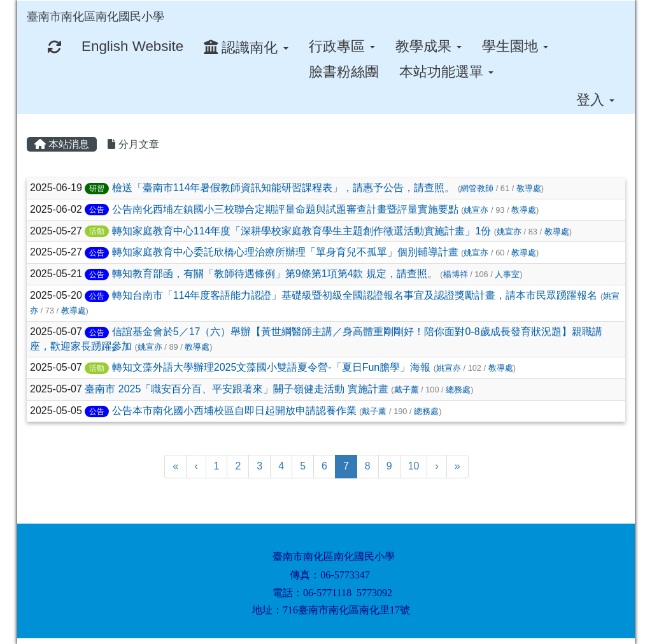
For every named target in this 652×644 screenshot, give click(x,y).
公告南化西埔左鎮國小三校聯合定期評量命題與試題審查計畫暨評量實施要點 (285, 209)
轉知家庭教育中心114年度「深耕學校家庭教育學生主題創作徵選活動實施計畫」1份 (302, 231)
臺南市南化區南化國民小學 (96, 17)
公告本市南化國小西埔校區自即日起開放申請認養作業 (234, 411)
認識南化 (246, 47)
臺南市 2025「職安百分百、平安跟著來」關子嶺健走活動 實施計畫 (236, 389)
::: (176, 5)
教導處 (529, 188)
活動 (97, 231)
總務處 (458, 390)
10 (414, 466)
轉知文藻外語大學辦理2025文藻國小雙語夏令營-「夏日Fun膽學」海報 (272, 367)
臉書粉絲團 (344, 72)
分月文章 (133, 144)
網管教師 (477, 188)
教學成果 (429, 46)
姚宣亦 (476, 210)
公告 (97, 210)
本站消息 (62, 144)
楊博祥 (456, 274)
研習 (97, 189)
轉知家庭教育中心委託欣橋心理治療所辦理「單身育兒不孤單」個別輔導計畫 (285, 252)
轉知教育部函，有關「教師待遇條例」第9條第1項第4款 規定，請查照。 (275, 274)
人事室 (507, 274)
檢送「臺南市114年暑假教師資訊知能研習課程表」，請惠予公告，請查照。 (284, 188)
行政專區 (342, 46)
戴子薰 (407, 390)
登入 (595, 100)
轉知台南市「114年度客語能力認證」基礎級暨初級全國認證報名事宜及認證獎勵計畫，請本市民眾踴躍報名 (355, 295)
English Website (132, 46)
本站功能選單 (446, 72)
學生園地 (515, 46)
